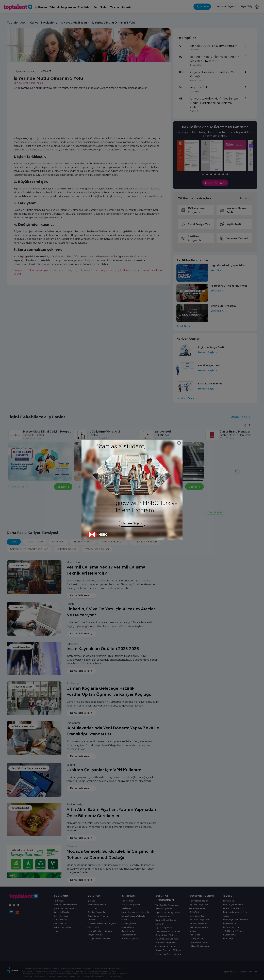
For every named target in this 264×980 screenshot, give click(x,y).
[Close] (179, 443)
